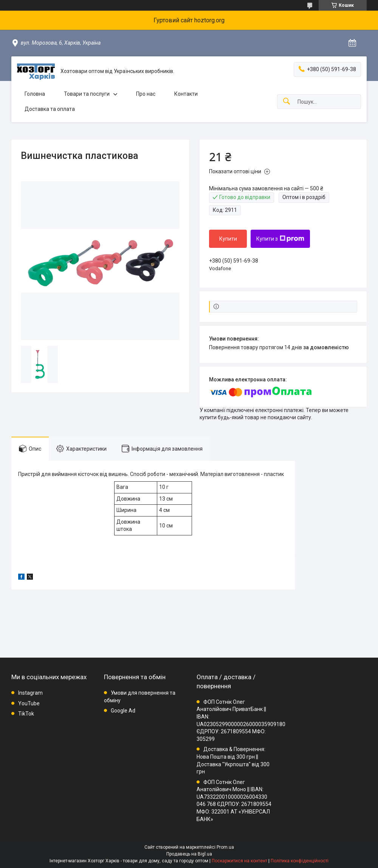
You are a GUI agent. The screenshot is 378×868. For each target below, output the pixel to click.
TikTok (26, 714)
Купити (228, 239)
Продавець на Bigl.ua (189, 854)
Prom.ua (225, 847)
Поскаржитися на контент (239, 861)
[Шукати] (287, 102)
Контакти (186, 94)
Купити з (280, 239)
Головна (35, 94)
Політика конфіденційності (300, 861)
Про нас (146, 94)
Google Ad (123, 711)
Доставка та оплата (50, 109)
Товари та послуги (87, 94)
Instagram (30, 693)
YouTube (29, 703)
